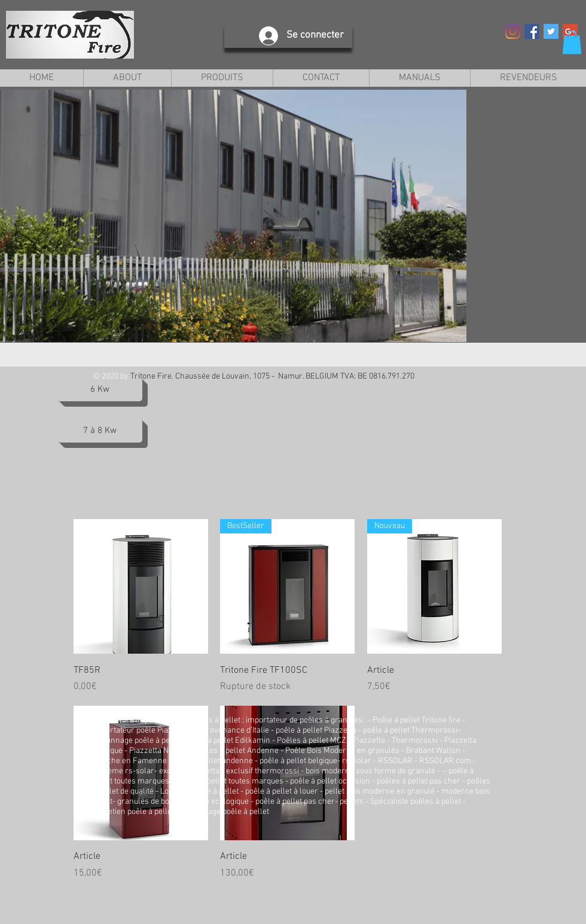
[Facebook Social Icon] (532, 31)
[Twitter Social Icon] (551, 31)
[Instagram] (513, 31)
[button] (572, 42)
